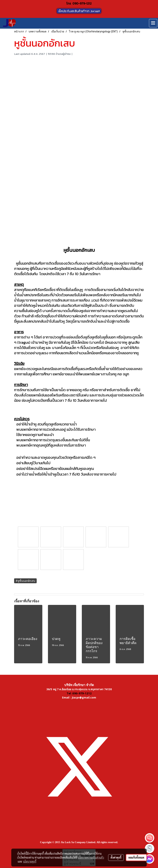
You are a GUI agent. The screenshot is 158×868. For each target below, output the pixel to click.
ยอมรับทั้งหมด (136, 857)
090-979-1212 (82, 3)
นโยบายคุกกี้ (30, 861)
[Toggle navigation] (153, 23)
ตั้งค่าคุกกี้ (116, 857)
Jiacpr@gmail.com (84, 697)
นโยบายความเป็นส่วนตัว (91, 857)
